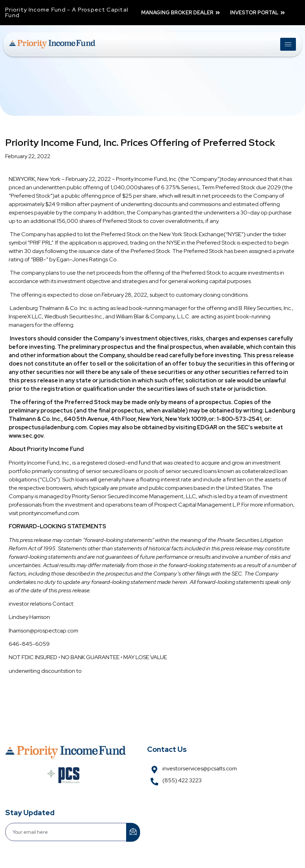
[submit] (133, 832)
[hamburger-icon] (288, 44)
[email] (66, 832)
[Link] (52, 44)
